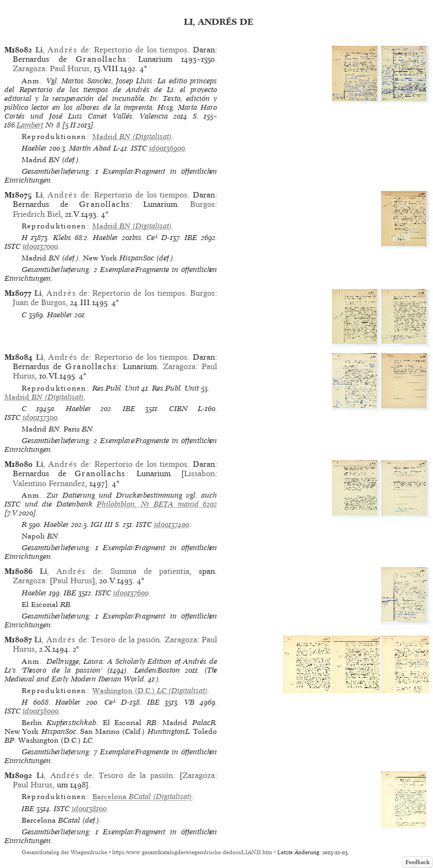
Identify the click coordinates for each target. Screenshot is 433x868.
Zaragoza (29, 68)
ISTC (139, 148)
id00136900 (167, 148)
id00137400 (172, 524)
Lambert (30, 125)
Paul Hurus (70, 68)
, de (62, 50)
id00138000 (41, 711)
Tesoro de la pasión (125, 640)
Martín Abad (90, 148)
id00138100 (89, 809)
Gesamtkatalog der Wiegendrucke (64, 852)
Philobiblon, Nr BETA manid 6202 (157, 504)
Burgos (202, 204)
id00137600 (131, 593)
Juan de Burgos (39, 302)
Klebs (62, 238)
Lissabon (199, 473)
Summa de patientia (150, 571)
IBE (191, 238)
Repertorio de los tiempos (141, 50)
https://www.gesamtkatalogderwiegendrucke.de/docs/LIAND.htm (192, 852)
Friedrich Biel (37, 214)
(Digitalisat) (132, 137)
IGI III (102, 524)
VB (189, 702)
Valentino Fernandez (49, 483)
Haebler (34, 148)
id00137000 (40, 246)
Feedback (418, 862)
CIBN (178, 409)
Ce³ (152, 238)
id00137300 (40, 417)
